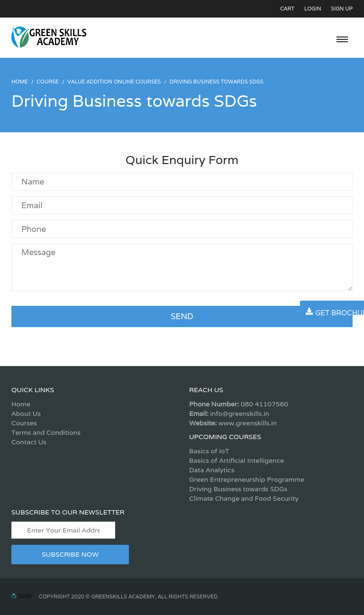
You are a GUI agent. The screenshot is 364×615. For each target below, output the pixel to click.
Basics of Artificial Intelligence (237, 460)
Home (21, 404)
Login (313, 9)
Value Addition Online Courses (114, 82)
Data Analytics (212, 470)
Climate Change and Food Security (244, 498)
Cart (287, 9)
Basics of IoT (209, 451)
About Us (26, 413)
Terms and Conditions (46, 432)
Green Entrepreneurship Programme (247, 479)
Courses (24, 423)
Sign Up (342, 9)
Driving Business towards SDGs (238, 489)
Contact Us (29, 442)
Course (48, 82)
